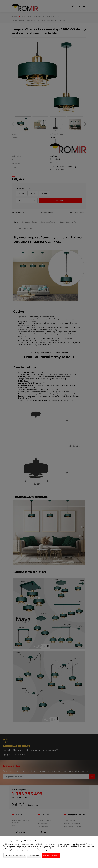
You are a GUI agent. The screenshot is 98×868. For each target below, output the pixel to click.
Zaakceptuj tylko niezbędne (15, 855)
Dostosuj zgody (34, 855)
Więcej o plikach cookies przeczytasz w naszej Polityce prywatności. (29, 850)
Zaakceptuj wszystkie (51, 855)
